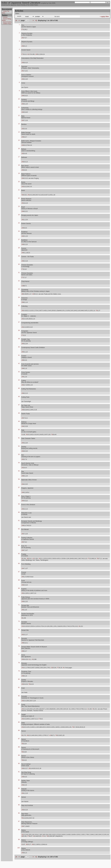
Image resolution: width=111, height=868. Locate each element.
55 (19, 471)
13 (19, 124)
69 (19, 588)
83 (19, 704)
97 (19, 821)
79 (19, 671)
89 (19, 755)
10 (19, 99)
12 (19, 116)
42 (19, 364)
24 (19, 215)
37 (19, 322)
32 (19, 281)
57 (19, 488)
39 (19, 339)
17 (19, 157)
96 (19, 813)
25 (19, 223)
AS (22, 286)
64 (19, 545)
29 (19, 256)
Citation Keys (7, 24)
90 (19, 764)
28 (19, 248)
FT (22, 30)
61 (19, 521)
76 (19, 646)
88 (19, 747)
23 (19, 206)
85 (19, 722)
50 (19, 430)
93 (19, 788)
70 (19, 597)
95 (19, 805)
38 (19, 330)
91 (19, 772)
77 (19, 654)
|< (16, 20)
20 (19, 182)
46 (19, 397)
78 (19, 663)
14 (19, 132)
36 (19, 314)
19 (19, 173)
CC (43, 836)
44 (19, 380)
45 (19, 388)
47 (19, 405)
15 (19, 140)
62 (19, 529)
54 (19, 463)
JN (22, 38)
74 (19, 630)
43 (19, 372)
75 (19, 638)
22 (19, 198)
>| (36, 20)
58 (19, 496)
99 (19, 840)
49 (19, 421)
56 (19, 479)
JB (22, 294)
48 (19, 413)
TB (22, 195)
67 (19, 572)
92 (19, 780)
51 (19, 438)
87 (19, 739)
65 (19, 554)
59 (19, 504)
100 (18, 848)
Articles (5, 17)
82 (19, 696)
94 (19, 797)
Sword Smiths (7, 22)
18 (19, 165)
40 (19, 347)
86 (19, 730)
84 (19, 714)
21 (19, 190)
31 (19, 273)
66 (19, 564)
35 (19, 306)
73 (19, 621)
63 (19, 537)
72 (19, 613)
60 (19, 512)
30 (19, 264)
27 (19, 240)
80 (19, 679)
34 (19, 297)
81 (19, 688)
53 (19, 454)
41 (19, 355)
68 (19, 580)
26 (19, 231)
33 (19, 289)
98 (19, 830)
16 (19, 149)
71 (19, 605)
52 (19, 446)
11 (19, 107)
